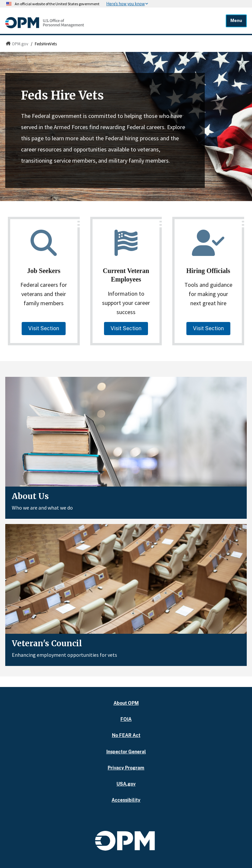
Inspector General (126, 752)
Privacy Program (126, 768)
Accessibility (126, 800)
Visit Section (44, 328)
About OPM (126, 703)
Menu (236, 21)
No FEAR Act (126, 735)
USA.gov (126, 784)
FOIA (126, 719)
